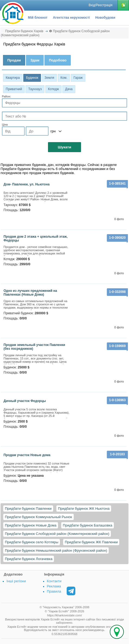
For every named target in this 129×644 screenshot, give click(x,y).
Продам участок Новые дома (27, 455)
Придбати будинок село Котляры (32, 542)
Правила (54, 591)
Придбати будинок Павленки (28, 509)
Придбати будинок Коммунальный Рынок (38, 517)
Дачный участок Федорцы (25, 401)
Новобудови (105, 18)
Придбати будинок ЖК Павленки (91, 542)
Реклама (54, 586)
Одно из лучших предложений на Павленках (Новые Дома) (30, 293)
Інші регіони (16, 581)
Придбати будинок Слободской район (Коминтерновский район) (57, 534)
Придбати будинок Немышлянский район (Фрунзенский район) (56, 550)
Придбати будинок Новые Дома (31, 525)
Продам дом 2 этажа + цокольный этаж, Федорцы (36, 238)
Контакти (54, 581)
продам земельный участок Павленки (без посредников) (34, 347)
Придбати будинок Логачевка (29, 559)
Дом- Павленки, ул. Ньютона (27, 184)
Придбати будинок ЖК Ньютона (84, 509)
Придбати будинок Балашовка (88, 525)
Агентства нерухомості (71, 18)
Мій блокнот (38, 18)
